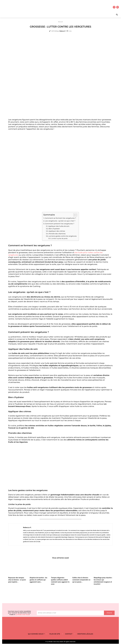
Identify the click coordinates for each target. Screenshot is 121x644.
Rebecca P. (63, 31)
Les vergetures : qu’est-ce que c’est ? (60, 221)
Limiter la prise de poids (59, 238)
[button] (111, 15)
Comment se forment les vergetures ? (60, 218)
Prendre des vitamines (57, 234)
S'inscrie (109, 613)
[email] (70, 613)
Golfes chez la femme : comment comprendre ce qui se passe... (81, 580)
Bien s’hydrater (54, 229)
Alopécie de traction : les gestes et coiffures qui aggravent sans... (38, 580)
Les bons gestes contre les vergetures (63, 236)
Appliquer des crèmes (57, 231)
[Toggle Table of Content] (74, 215)
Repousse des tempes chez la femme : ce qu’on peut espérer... (17, 580)
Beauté (61, 22)
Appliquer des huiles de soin (59, 226)
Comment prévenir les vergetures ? (60, 224)
